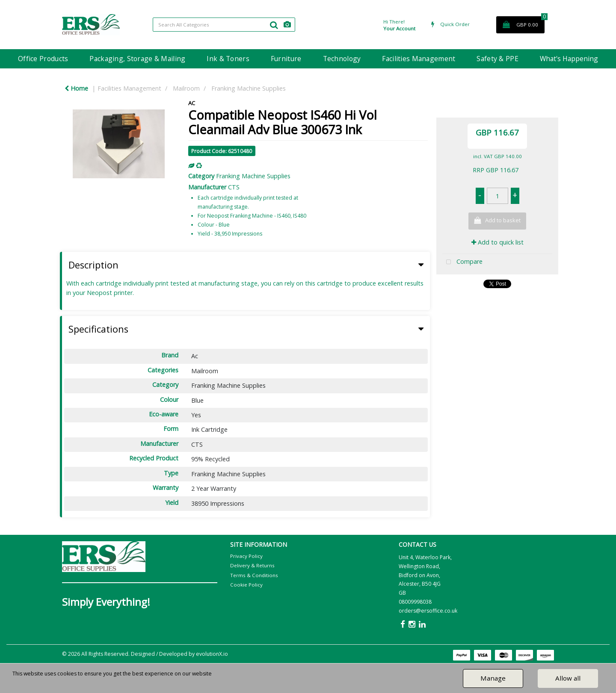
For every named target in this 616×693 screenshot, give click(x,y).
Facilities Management (419, 59)
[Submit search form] (274, 25)
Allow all (568, 678)
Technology (342, 59)
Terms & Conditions (254, 575)
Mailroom (186, 88)
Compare (462, 262)
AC (192, 103)
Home (76, 88)
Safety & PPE (497, 59)
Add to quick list (498, 242)
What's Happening (569, 59)
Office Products (43, 59)
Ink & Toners (228, 59)
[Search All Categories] (224, 25)
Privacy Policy (246, 556)
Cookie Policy (246, 585)
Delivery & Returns (252, 565)
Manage (493, 678)
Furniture (286, 59)
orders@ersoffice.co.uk (428, 611)
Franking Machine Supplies (249, 88)
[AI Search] (287, 25)
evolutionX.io (212, 654)
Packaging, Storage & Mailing (137, 59)
